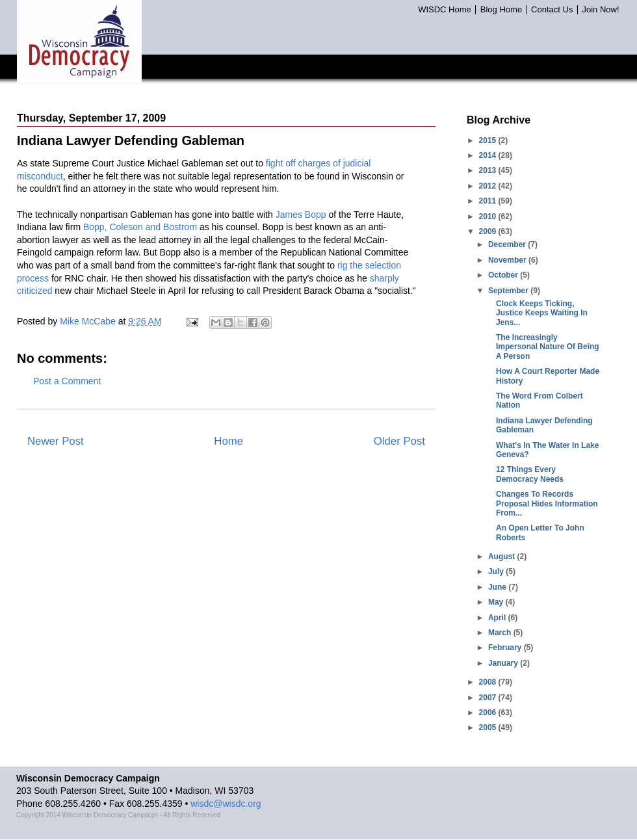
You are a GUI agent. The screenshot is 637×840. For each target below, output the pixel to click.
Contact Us (552, 10)
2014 (489, 155)
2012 (489, 186)
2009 (489, 231)
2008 (489, 682)
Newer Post (56, 441)
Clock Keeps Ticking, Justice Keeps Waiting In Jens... (542, 313)
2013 (489, 170)
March (501, 633)
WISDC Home (445, 10)
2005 (489, 728)
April (498, 618)
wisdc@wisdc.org (226, 804)
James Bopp (301, 215)
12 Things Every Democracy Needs (530, 474)
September (509, 291)
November (508, 260)
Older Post (399, 441)
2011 (489, 201)
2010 (489, 217)
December (508, 244)
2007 (489, 698)
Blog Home (501, 10)
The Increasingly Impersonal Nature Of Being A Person (548, 347)
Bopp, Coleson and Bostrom (140, 227)
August (503, 557)
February (506, 648)
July (497, 571)
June (498, 587)
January (504, 663)
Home (228, 441)
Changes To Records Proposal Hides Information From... (547, 504)
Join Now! (600, 10)
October (504, 275)
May (497, 602)
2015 (489, 140)
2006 (489, 713)
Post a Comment (67, 381)
